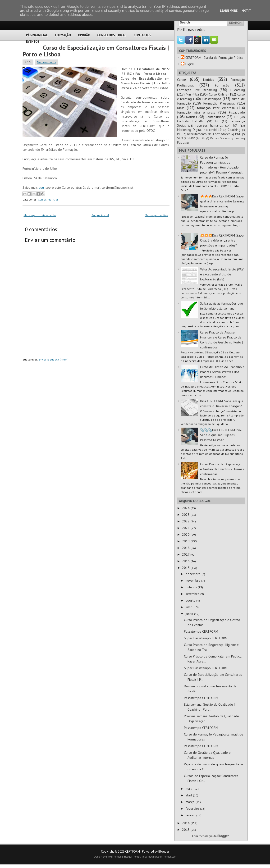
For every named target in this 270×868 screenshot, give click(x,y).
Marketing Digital (190, 130)
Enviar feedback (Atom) (53, 359)
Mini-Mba (192, 94)
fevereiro (193, 809)
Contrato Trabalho (191, 121)
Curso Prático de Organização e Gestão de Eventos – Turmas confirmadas (222, 469)
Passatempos (212, 99)
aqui (42, 187)
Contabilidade (215, 117)
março (191, 802)
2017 (186, 554)
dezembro (194, 574)
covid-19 (215, 130)
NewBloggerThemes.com (162, 857)
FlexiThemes (114, 857)
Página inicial (100, 215)
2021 (186, 528)
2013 (186, 830)
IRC (217, 121)
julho (190, 607)
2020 (186, 535)
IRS (236, 117)
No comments (46, 62)
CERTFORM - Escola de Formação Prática (214, 58)
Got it (247, 11)
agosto (191, 600)
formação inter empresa (216, 108)
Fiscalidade (237, 112)
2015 (186, 568)
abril (189, 795)
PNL (238, 134)
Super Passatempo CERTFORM (206, 638)
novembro (193, 580)
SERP (191, 138)
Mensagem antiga (157, 215)
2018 (186, 548)
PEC (180, 134)
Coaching (234, 130)
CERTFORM (133, 852)
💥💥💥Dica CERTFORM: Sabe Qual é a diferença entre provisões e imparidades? (222, 240)
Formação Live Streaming (197, 90)
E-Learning (237, 90)
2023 (186, 515)
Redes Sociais (220, 138)
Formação (63, 35)
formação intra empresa (196, 112)
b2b (202, 138)
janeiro (191, 815)
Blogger (223, 836)
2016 (186, 561)
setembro (193, 594)
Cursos (42, 199)
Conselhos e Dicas (112, 35)
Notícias (53, 199)
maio (190, 789)
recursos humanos (209, 125)
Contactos (142, 35)
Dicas (181, 108)
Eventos (33, 42)
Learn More (229, 11)
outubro (192, 587)
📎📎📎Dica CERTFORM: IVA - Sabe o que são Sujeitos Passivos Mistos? (221, 435)
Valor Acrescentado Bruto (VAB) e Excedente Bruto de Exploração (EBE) (222, 274)
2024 (186, 508)
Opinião (84, 35)
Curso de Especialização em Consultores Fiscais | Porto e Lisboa (96, 51)
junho (190, 614)
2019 (186, 541)
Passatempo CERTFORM (201, 631)
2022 (186, 521)
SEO (180, 138)
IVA (235, 125)
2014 (186, 823)
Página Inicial (37, 35)
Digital (190, 64)
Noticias (192, 117)
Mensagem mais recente (40, 215)
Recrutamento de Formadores (209, 134)
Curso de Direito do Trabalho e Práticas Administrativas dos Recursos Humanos (222, 372)
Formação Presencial (219, 103)
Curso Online (218, 94)
